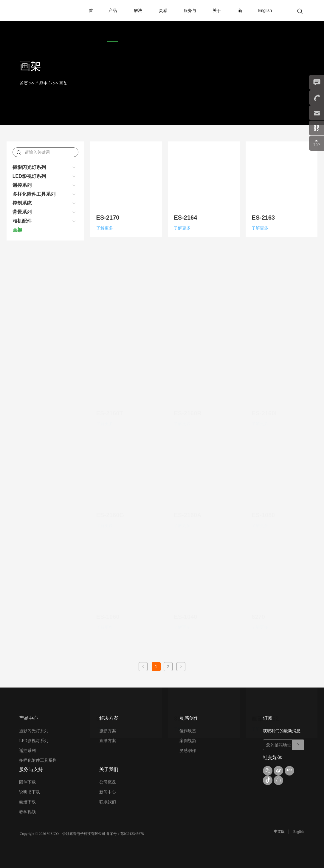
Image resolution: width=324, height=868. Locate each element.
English (265, 10)
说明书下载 (30, 792)
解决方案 (138, 21)
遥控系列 (22, 185)
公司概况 (108, 782)
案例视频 (188, 741)
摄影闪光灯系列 (29, 167)
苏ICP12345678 (132, 834)
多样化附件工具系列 (34, 194)
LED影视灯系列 (29, 176)
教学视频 (27, 812)
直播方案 (108, 741)
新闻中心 (108, 792)
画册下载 (27, 802)
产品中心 (113, 21)
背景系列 (22, 212)
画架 (63, 83)
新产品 (240, 31)
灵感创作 (163, 21)
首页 (91, 21)
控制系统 (22, 203)
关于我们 (217, 21)
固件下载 (27, 782)
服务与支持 (190, 21)
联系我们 (108, 802)
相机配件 (22, 221)
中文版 (279, 832)
